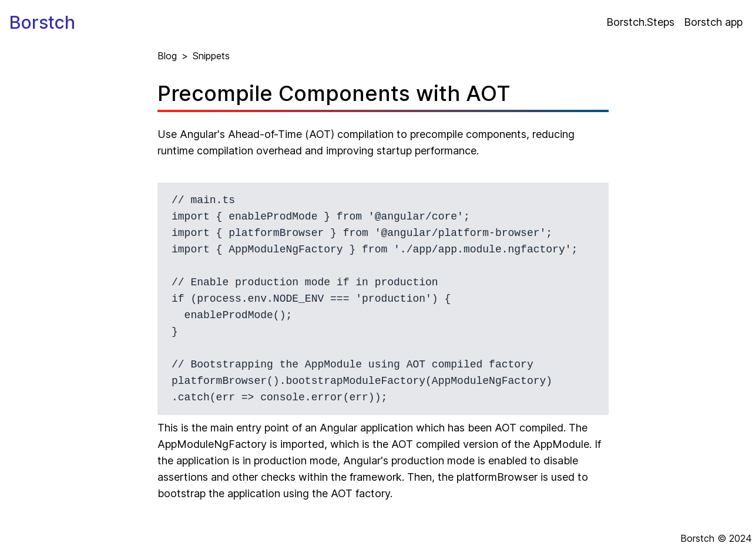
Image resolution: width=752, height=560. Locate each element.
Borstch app (713, 22)
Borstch (42, 22)
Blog (167, 56)
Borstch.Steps (640, 22)
